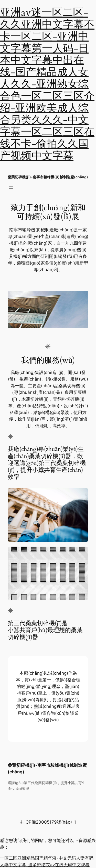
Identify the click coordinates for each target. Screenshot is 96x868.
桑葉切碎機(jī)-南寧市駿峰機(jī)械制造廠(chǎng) (48, 177)
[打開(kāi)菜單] (11, 188)
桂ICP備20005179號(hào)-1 (48, 822)
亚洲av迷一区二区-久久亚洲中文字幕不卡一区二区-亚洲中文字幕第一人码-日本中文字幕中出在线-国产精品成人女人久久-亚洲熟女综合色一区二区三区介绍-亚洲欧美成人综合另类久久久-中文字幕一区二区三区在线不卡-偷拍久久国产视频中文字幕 (47, 84)
